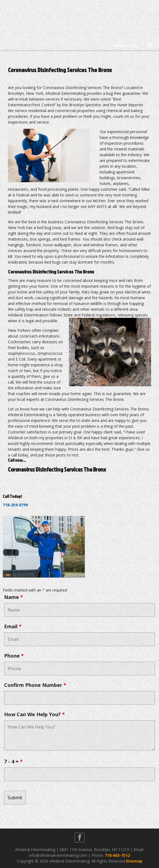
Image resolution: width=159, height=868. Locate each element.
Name (14, 597)
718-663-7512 (117, 855)
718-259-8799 (15, 505)
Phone (14, 656)
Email (13, 626)
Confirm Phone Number (35, 685)
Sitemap (134, 861)
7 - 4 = (13, 761)
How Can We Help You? (34, 714)
